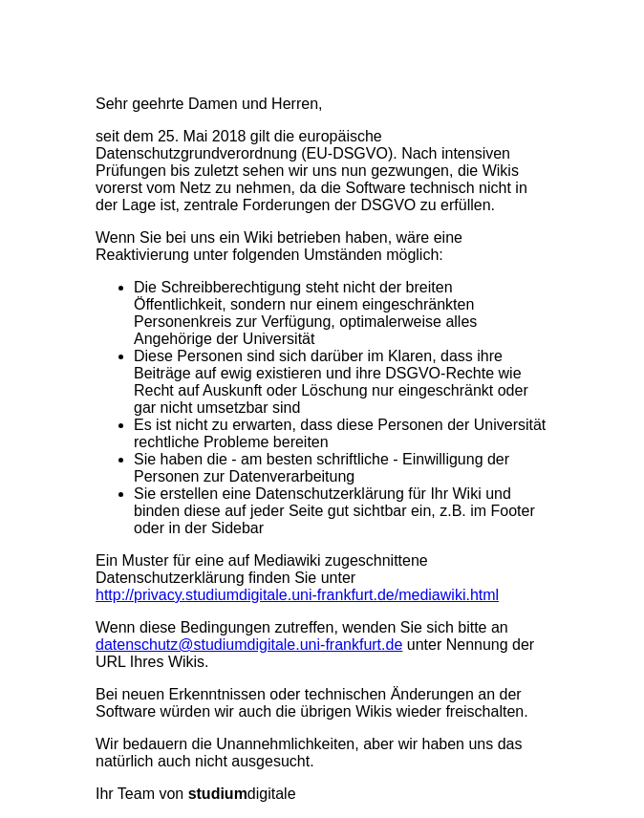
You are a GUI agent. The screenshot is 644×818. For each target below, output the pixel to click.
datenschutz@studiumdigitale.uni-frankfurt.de (249, 645)
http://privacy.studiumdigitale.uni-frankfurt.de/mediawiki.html (297, 595)
